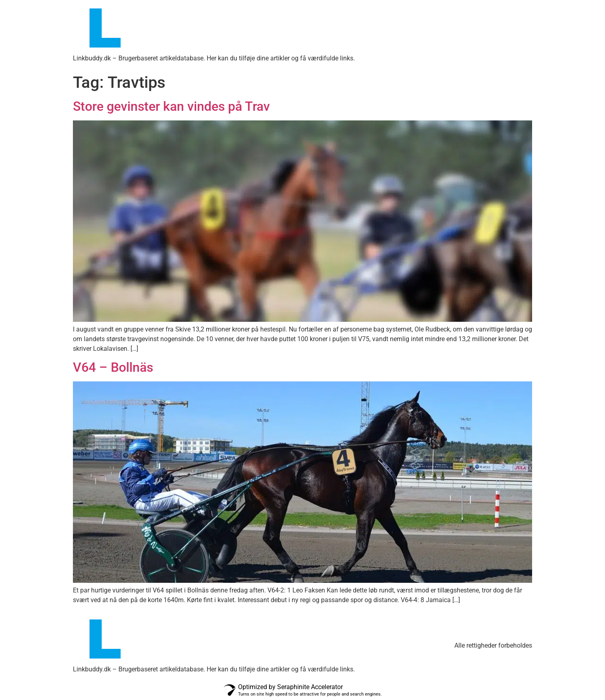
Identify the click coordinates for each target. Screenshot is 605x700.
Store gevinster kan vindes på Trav (171, 106)
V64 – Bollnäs (113, 367)
